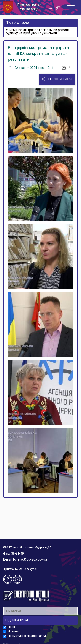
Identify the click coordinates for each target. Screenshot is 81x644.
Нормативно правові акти (27, 636)
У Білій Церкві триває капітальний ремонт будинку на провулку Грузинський (38, 32)
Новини (13, 632)
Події (11, 627)
